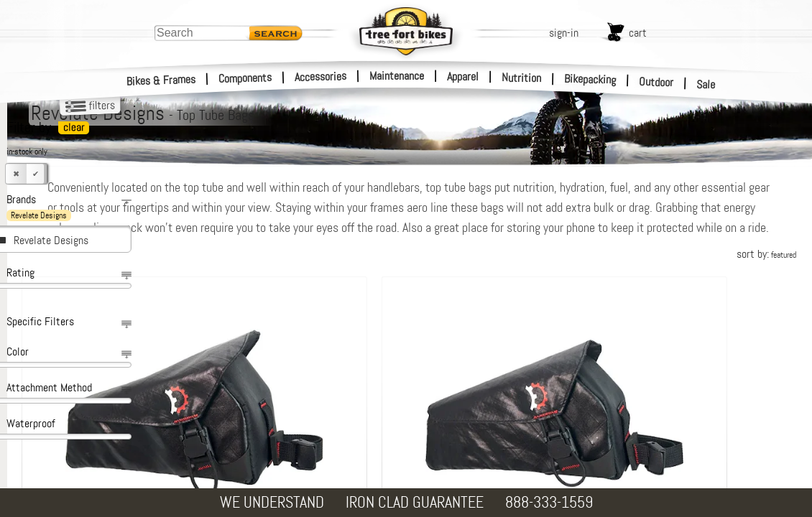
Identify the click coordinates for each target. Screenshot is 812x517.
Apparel (463, 76)
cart (638, 33)
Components (245, 78)
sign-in (564, 33)
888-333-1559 (549, 502)
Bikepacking (590, 79)
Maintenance (397, 76)
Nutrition (521, 78)
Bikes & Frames (161, 80)
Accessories (320, 76)
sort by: (766, 274)
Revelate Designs (51, 240)
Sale (706, 85)
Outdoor (656, 82)
